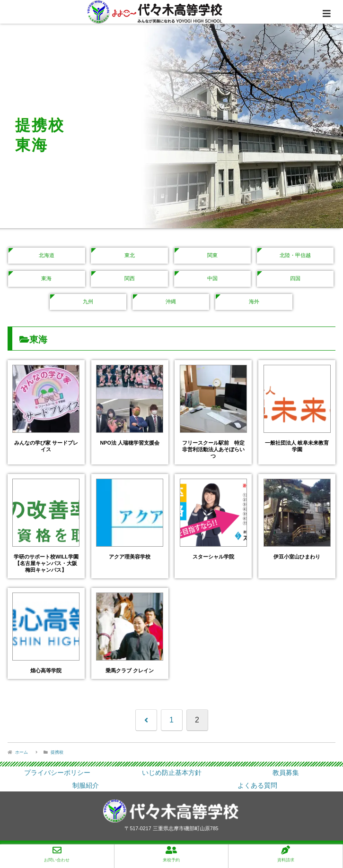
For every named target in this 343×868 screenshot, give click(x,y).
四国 (295, 278)
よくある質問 (257, 785)
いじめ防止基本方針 (172, 773)
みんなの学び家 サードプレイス (46, 446)
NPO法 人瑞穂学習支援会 (130, 443)
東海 (46, 278)
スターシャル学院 (213, 557)
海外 (254, 301)
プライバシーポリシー (57, 773)
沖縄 (171, 301)
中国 (212, 278)
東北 (130, 255)
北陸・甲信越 (295, 255)
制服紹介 (86, 785)
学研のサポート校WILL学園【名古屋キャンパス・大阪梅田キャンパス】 (46, 563)
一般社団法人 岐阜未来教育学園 (297, 446)
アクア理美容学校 (130, 557)
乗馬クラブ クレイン (130, 670)
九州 (88, 301)
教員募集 (286, 773)
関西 (130, 278)
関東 (212, 255)
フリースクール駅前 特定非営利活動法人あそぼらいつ (213, 449)
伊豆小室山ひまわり (297, 557)
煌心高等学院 (46, 670)
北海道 (47, 255)
